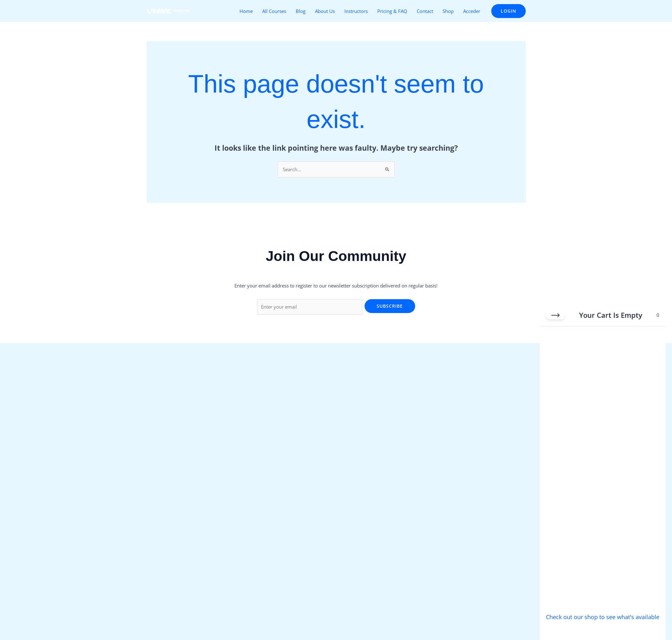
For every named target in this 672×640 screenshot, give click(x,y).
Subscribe (390, 306)
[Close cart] (555, 314)
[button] (509, 11)
